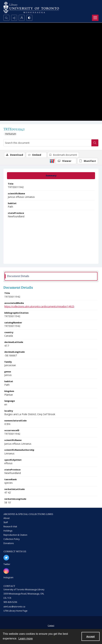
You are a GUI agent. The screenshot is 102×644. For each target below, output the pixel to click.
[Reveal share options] (14, 18)
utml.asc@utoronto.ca (14, 607)
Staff (6, 522)
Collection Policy (12, 539)
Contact (51, 626)
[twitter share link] (6, 558)
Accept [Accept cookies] (91, 636)
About (7, 518)
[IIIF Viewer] (66, 161)
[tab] (51, 176)
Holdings (8, 531)
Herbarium (11, 134)
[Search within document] (95, 143)
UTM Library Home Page (15, 611)
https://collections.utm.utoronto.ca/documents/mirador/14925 (39, 306)
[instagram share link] (6, 571)
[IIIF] (52, 161)
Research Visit (10, 527)
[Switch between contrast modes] (29, 18)
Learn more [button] (26, 639)
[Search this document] (48, 143)
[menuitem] (51, 625)
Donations (9, 543)
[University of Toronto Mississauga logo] (31, 7)
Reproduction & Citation (15, 535)
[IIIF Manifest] (88, 161)
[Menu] (95, 18)
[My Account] (22, 18)
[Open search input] (6, 18)
